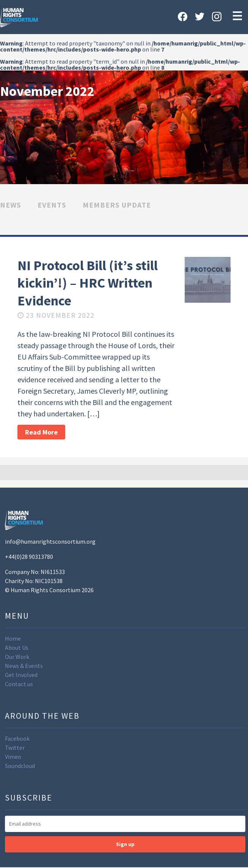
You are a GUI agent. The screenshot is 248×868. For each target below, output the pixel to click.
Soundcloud (20, 766)
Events (52, 205)
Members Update (117, 205)
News (11, 205)
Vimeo (13, 757)
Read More (41, 432)
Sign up (125, 844)
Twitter (15, 748)
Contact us (19, 684)
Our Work (17, 657)
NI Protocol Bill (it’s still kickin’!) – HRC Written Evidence (88, 283)
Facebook (17, 738)
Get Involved (21, 675)
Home (13, 638)
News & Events (24, 666)
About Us (17, 647)
